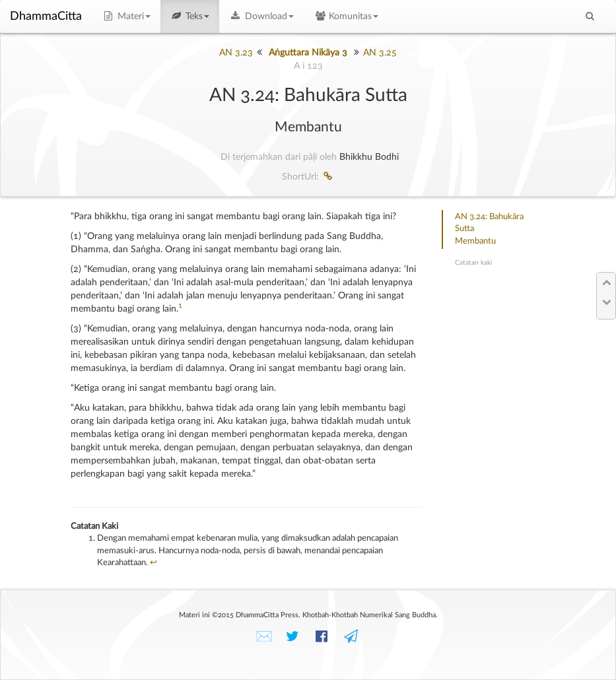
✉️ (264, 637)
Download (261, 17)
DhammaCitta (46, 17)
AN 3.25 (380, 53)
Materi (126, 17)
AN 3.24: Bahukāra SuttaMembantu (489, 229)
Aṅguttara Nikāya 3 (308, 53)
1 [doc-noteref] (180, 306)
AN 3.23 (236, 53)
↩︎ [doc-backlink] (154, 563)
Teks (190, 17)
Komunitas (346, 17)
